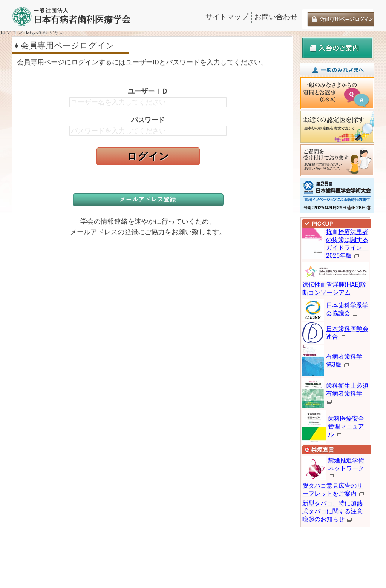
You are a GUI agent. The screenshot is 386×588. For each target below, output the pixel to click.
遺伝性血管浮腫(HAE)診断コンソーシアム (337, 281)
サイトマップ (227, 17)
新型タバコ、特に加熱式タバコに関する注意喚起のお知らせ (332, 511)
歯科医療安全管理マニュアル (346, 426)
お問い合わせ (276, 17)
